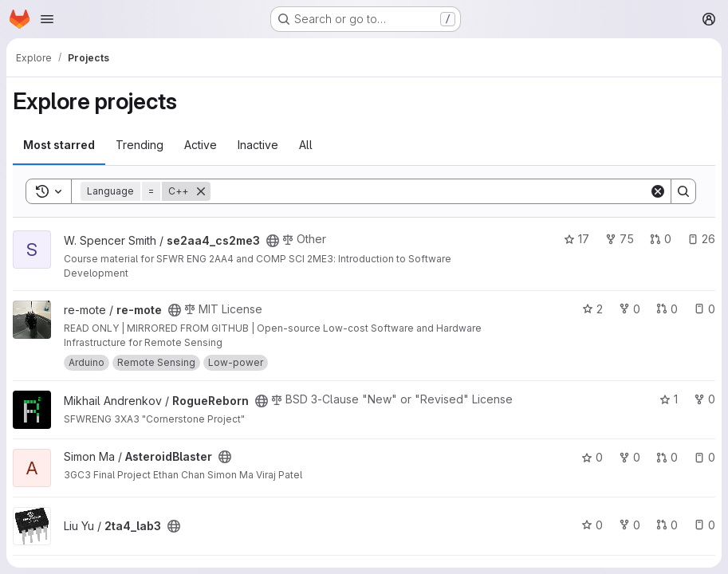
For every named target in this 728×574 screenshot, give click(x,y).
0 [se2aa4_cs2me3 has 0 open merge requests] (661, 239)
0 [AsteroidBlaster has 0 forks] (630, 457)
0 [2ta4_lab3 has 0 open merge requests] (667, 525)
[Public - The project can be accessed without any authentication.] (273, 241)
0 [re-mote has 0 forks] (630, 309)
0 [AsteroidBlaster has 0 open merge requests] (667, 457)
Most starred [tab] (59, 145)
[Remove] (201, 191)
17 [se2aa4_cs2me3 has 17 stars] (576, 239)
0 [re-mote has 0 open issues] (704, 309)
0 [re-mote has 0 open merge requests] (667, 309)
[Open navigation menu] (47, 19)
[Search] (430, 191)
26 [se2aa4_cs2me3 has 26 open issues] (701, 239)
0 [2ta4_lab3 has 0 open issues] (704, 525)
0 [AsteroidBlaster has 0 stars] (592, 457)
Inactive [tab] (258, 145)
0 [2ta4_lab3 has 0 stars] (592, 525)
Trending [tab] (140, 145)
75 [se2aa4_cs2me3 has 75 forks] (620, 239)
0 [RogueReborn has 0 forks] (704, 399)
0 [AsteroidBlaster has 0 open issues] (704, 457)
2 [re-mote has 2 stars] (592, 309)
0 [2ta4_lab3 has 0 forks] (630, 525)
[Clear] (658, 191)
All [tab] (306, 145)
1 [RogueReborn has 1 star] (669, 399)
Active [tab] (201, 145)
